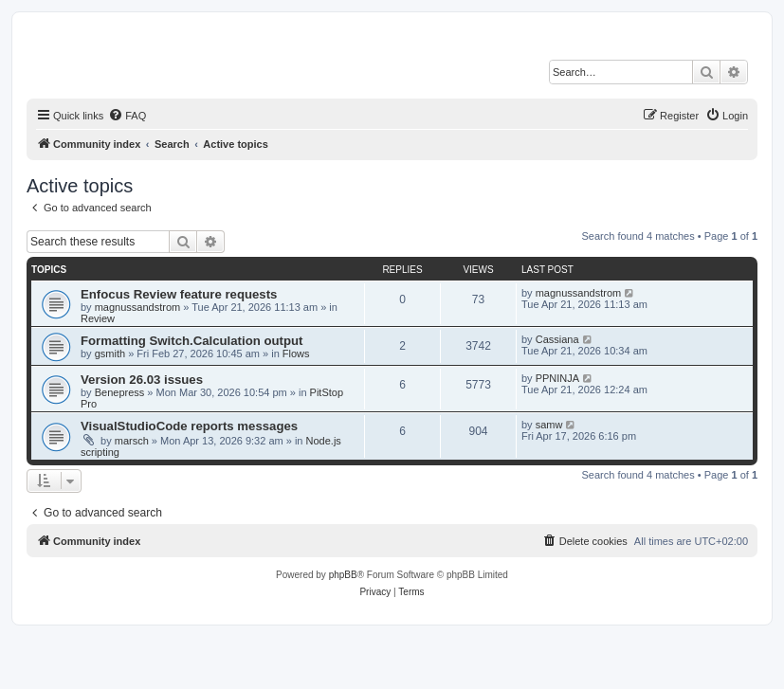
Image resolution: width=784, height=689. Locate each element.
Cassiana (557, 339)
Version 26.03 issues (142, 380)
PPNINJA (557, 378)
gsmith (110, 354)
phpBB (343, 575)
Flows (296, 354)
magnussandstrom (138, 307)
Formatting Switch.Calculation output (191, 341)
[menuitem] (127, 116)
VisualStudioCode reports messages (189, 426)
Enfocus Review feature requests (179, 294)
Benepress (120, 392)
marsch (132, 441)
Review (98, 318)
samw (549, 425)
